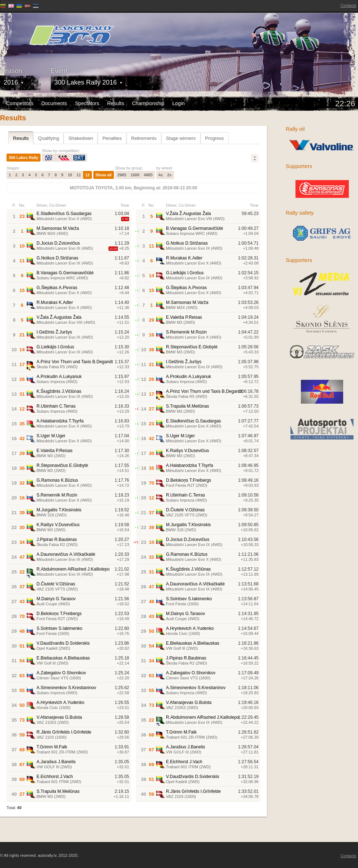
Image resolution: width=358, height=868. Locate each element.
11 (78, 175)
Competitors (20, 103)
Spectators (87, 103)
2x (169, 175)
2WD (122, 175)
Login (178, 103)
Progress (214, 138)
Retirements (144, 138)
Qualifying (48, 138)
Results (116, 103)
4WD (148, 175)
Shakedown (81, 138)
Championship (148, 103)
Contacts (348, 5)
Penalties (112, 138)
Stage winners (181, 138)
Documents (54, 103)
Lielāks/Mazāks (255, 158)
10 (70, 175)
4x (161, 175)
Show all (104, 175)
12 (88, 175)
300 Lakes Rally (24, 158)
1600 (135, 175)
